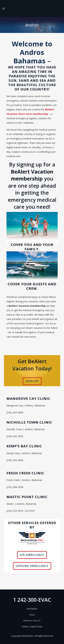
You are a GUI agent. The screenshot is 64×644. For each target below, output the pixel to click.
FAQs (32, 615)
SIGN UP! (32, 381)
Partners (32, 609)
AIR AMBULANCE (32, 555)
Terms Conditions (32, 627)
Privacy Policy (32, 621)
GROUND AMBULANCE (32, 566)
